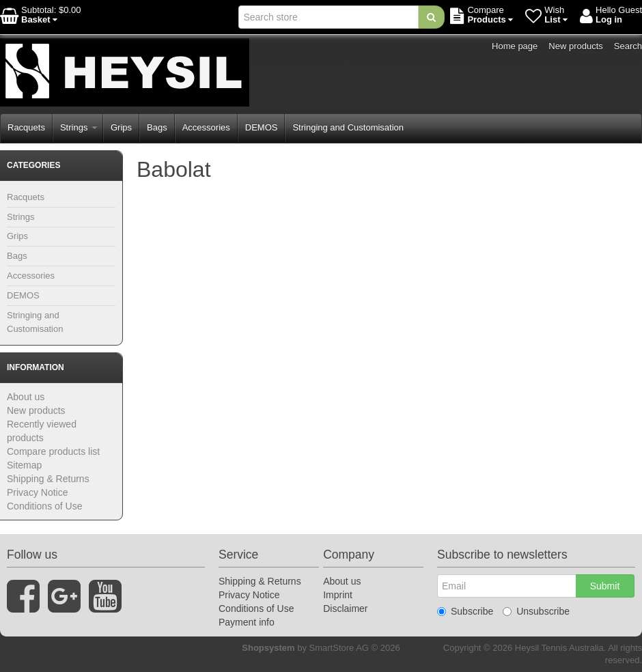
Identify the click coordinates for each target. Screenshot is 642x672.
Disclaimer (345, 608)
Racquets (26, 127)
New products (575, 46)
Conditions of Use (45, 506)
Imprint (338, 595)
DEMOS (262, 127)
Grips (121, 127)
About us (26, 397)
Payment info (247, 622)
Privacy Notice (37, 492)
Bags (157, 127)
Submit (605, 586)
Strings (79, 127)
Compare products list (53, 451)
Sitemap (24, 465)
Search (628, 46)
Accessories (206, 127)
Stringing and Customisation (348, 127)
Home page (515, 46)
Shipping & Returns (48, 479)
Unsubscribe (536, 611)
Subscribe (465, 611)
